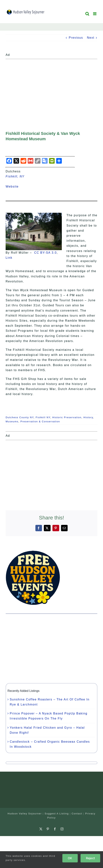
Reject (90, 858)
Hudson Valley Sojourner (25, 814)
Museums (12, 421)
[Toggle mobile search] (87, 14)
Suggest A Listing (57, 814)
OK (70, 858)
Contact (77, 814)
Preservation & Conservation (40, 421)
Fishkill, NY (15, 176)
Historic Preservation (67, 417)
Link (9, 258)
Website (14, 187)
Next (91, 38)
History (88, 417)
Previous (76, 38)
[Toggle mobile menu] (95, 14)
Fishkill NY (43, 417)
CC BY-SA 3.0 (45, 253)
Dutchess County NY (20, 417)
